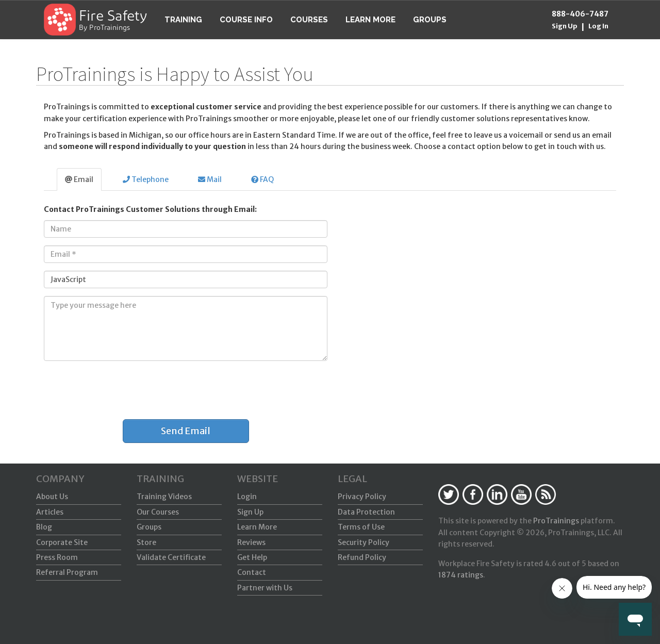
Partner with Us (265, 588)
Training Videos (164, 497)
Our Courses (158, 512)
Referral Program (67, 572)
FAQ (262, 179)
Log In (598, 26)
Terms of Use (361, 527)
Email (79, 179)
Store (146, 542)
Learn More (370, 20)
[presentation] (114, 389)
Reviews (251, 542)
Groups (430, 20)
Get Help (252, 557)
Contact (252, 572)
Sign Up (565, 26)
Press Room (57, 557)
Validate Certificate (171, 557)
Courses (309, 20)
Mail (210, 179)
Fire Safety (113, 17)
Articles (50, 512)
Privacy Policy (362, 497)
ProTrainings (556, 521)
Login (247, 497)
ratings (461, 575)
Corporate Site (62, 542)
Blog (44, 527)
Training (183, 20)
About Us (52, 497)
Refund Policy (362, 557)
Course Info (246, 20)
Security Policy (364, 542)
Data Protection (366, 512)
